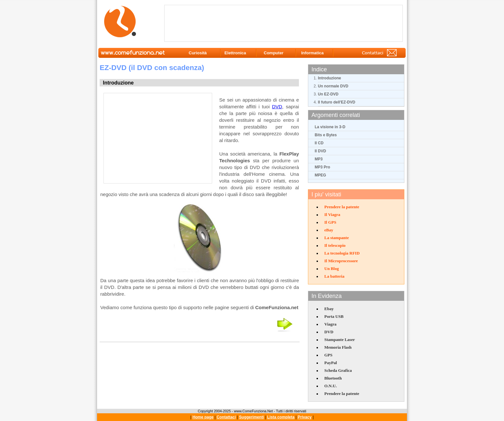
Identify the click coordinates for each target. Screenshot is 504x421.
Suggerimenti (251, 417)
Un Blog (332, 269)
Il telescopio (335, 245)
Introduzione (329, 78)
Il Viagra (332, 215)
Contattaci (226, 417)
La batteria (334, 276)
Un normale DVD (333, 86)
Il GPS (330, 222)
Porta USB (334, 316)
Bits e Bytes (326, 135)
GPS (328, 355)
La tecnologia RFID (342, 253)
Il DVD (320, 151)
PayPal (331, 363)
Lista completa (281, 417)
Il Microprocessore (341, 261)
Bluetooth (333, 378)
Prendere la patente (342, 207)
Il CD (319, 143)
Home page (203, 417)
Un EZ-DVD (328, 94)
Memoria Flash (338, 347)
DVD (329, 332)
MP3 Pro (322, 167)
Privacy (305, 417)
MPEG (320, 175)
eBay (329, 230)
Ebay (329, 309)
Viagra (330, 324)
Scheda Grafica (338, 370)
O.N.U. (331, 386)
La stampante (337, 238)
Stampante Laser (340, 340)
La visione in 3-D (330, 127)
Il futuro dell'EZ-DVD (337, 102)
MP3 (319, 159)
